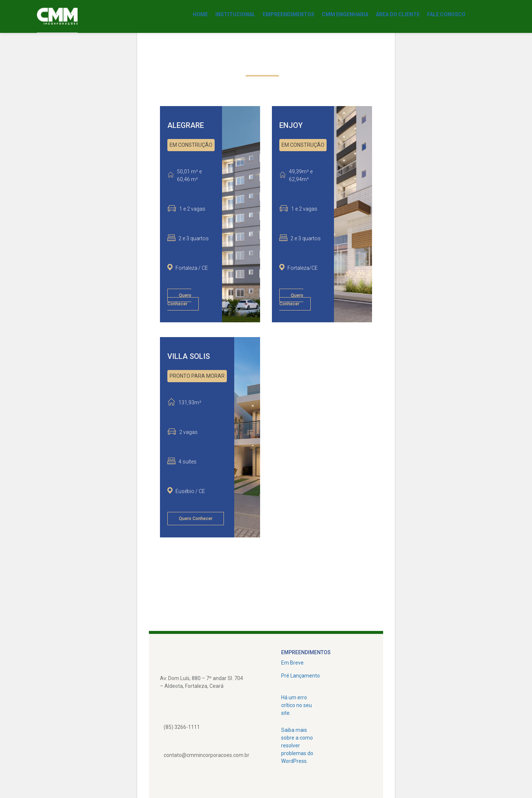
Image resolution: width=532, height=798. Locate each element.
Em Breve (292, 663)
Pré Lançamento (301, 676)
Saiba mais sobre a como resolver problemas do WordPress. (297, 746)
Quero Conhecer (179, 300)
